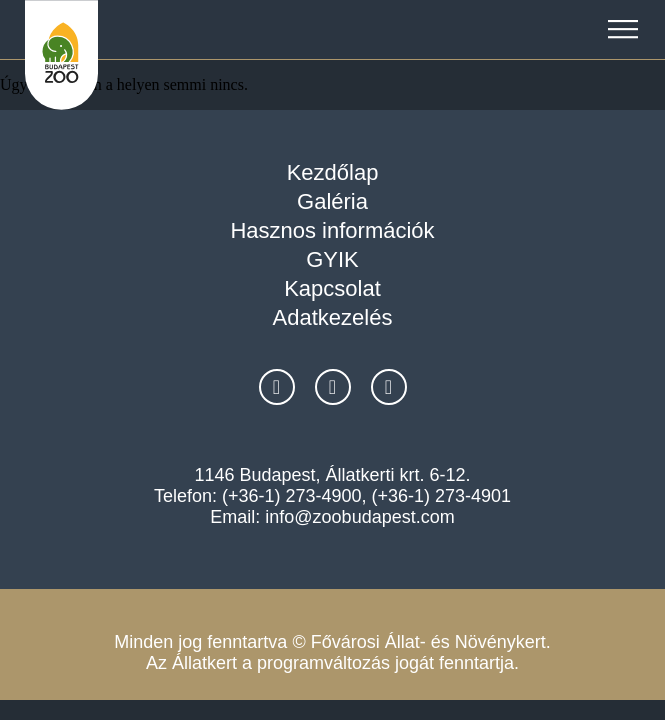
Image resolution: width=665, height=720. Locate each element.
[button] (622, 29)
